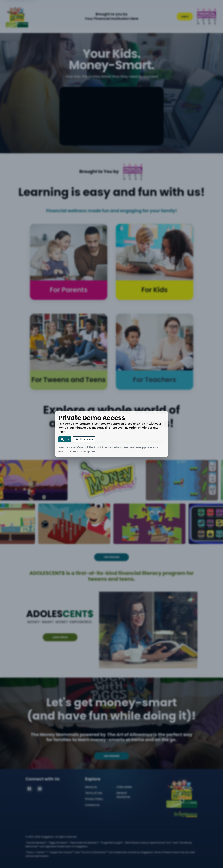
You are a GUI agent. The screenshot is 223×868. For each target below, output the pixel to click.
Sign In (65, 439)
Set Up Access (84, 439)
